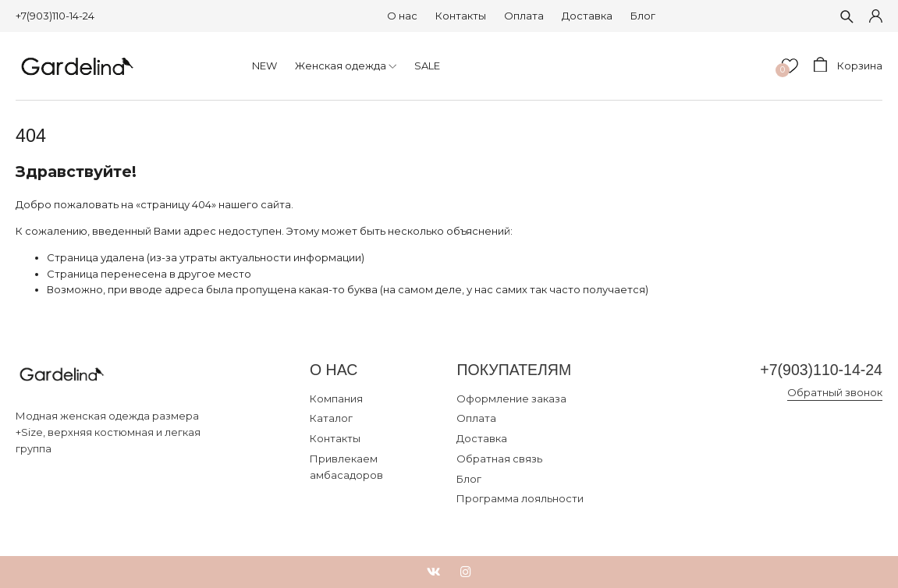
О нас (402, 16)
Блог (643, 16)
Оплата (524, 16)
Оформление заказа (511, 398)
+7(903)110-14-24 (55, 16)
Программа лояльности (520, 498)
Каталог (331, 418)
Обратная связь (499, 459)
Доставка (587, 16)
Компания (336, 398)
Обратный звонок (835, 392)
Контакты (461, 16)
